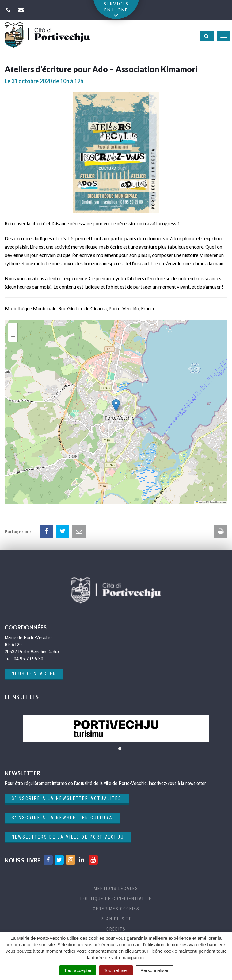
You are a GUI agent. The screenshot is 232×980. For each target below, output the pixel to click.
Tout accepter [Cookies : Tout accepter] (78, 970)
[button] (116, 405)
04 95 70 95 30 (29, 659)
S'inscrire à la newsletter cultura (62, 818)
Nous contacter (34, 674)
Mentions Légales (116, 889)
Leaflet (200, 502)
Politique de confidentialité (116, 899)
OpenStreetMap (218, 502)
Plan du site (116, 919)
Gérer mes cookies (116, 909)
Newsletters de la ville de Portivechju (68, 837)
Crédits (116, 929)
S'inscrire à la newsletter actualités (67, 798)
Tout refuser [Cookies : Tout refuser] (116, 970)
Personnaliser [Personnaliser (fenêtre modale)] (154, 970)
